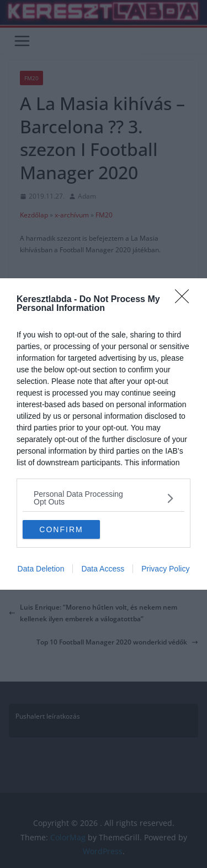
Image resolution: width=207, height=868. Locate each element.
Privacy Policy (165, 569)
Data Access (103, 569)
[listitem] (104, 498)
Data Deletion (41, 569)
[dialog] (104, 434)
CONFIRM (61, 529)
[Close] (185, 300)
